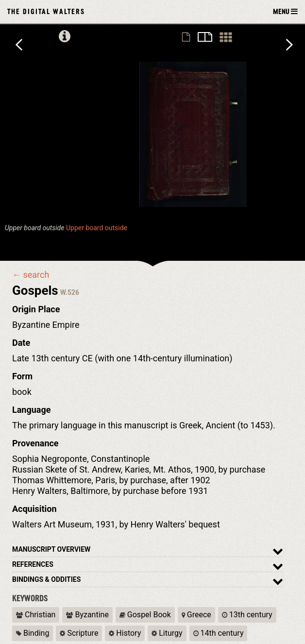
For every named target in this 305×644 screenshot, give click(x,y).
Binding (33, 633)
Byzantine (87, 615)
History (125, 633)
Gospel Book (145, 615)
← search (31, 275)
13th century (247, 615)
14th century (219, 633)
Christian (36, 615)
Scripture (79, 633)
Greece (196, 615)
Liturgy (167, 633)
